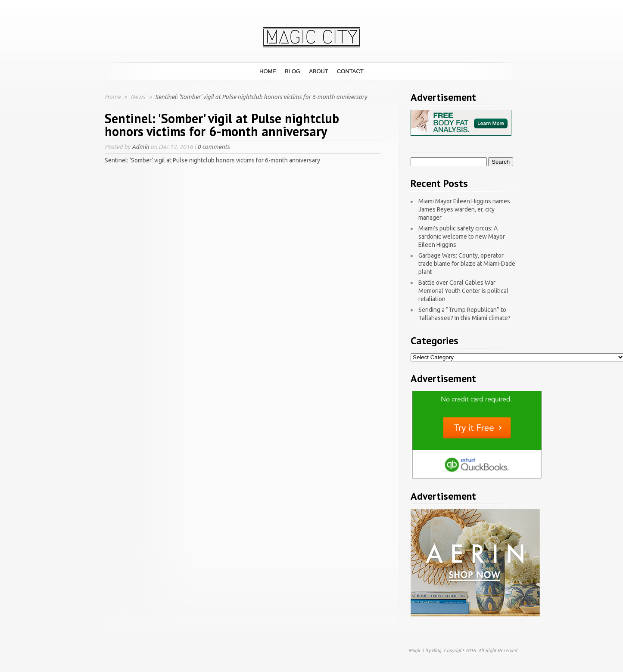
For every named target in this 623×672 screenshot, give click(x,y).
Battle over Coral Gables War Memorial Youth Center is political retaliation (463, 291)
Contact (350, 71)
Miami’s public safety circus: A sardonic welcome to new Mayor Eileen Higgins (462, 236)
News (139, 97)
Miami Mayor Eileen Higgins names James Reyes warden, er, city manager (464, 209)
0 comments (213, 147)
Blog (293, 71)
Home (268, 71)
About (319, 71)
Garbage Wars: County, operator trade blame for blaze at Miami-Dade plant (467, 264)
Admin (140, 147)
